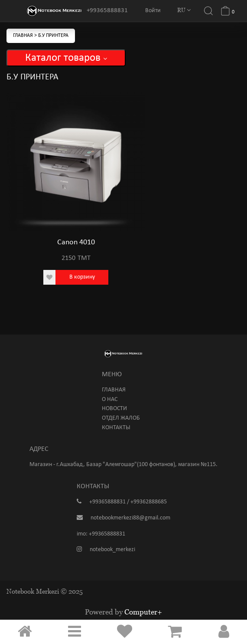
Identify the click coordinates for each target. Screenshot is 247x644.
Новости (114, 409)
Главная (24, 36)
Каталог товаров (66, 58)
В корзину (82, 277)
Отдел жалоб (121, 418)
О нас (110, 399)
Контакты (116, 428)
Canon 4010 (76, 242)
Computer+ (143, 612)
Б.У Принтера (53, 36)
